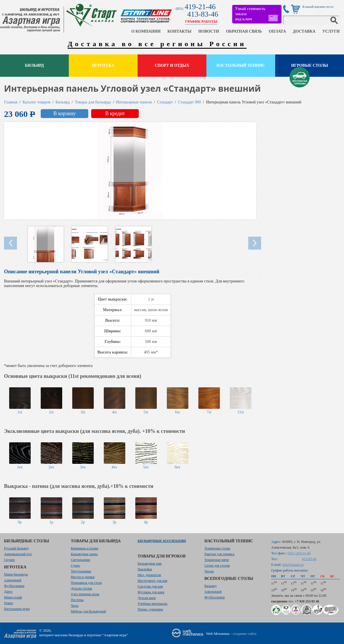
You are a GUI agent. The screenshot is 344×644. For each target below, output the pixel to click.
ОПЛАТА (277, 31)
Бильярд (34, 65)
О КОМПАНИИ (146, 31)
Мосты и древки (83, 577)
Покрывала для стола (86, 583)
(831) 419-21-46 (299, 553)
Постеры (77, 600)
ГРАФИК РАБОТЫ (201, 21)
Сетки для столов (217, 566)
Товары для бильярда (93, 102)
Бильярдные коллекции (162, 541)
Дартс (8, 592)
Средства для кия (150, 586)
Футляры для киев (151, 592)
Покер (9, 603)
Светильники (80, 560)
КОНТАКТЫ (179, 31)
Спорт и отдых (172, 65)
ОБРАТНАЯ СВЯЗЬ (244, 31)
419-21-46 (200, 7)
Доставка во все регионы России (157, 44)
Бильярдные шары (84, 554)
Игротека (103, 65)
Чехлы (209, 571)
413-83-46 (203, 14)
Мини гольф (13, 597)
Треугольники (81, 571)
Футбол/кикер (14, 586)
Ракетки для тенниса (219, 554)
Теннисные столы (217, 548)
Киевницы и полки (85, 548)
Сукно (75, 566)
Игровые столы (310, 65)
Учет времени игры (85, 594)
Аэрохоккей (13, 580)
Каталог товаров (37, 102)
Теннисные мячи (217, 560)
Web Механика (218, 634)
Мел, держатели (149, 575)
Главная (11, 102)
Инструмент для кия (152, 581)
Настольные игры (17, 609)
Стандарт (165, 102)
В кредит (115, 113)
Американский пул (18, 554)
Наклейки (145, 569)
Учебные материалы (153, 604)
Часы (75, 606)
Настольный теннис (241, 65)
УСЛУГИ (331, 31)
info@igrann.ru (293, 565)
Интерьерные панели (134, 102)
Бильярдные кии (150, 563)
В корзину (64, 113)
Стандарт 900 (189, 102)
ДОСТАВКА (304, 31)
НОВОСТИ (209, 31)
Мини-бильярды (16, 574)
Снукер (9, 560)
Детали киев (147, 598)
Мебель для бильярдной (88, 611)
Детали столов (81, 588)
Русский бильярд (16, 548)
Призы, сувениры (150, 609)
